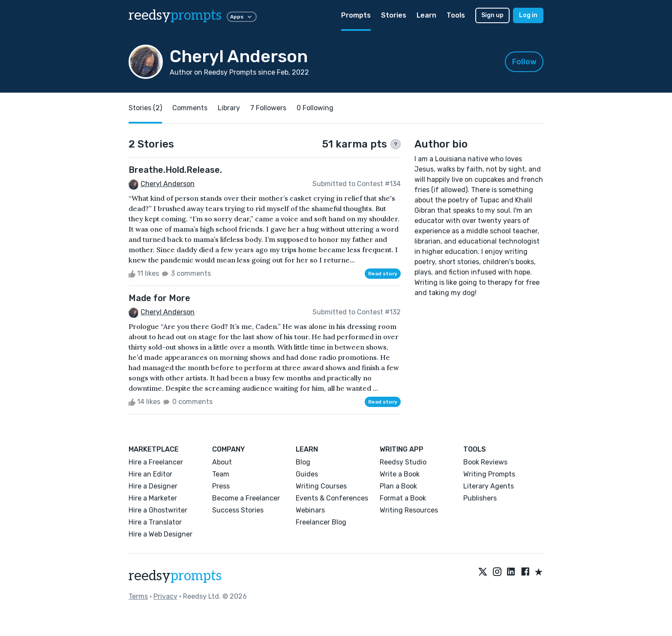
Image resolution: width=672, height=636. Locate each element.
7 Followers (268, 108)
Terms (138, 596)
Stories (394, 15)
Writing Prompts (489, 474)
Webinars (310, 510)
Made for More (159, 298)
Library (229, 108)
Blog (303, 462)
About (222, 462)
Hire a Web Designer (160, 534)
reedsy (175, 576)
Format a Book (403, 498)
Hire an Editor (150, 474)
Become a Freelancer (246, 498)
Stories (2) (145, 108)
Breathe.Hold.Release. (175, 170)
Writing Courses (321, 486)
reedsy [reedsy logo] (175, 15)
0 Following (315, 108)
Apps (242, 17)
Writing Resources (409, 510)
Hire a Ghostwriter (158, 510)
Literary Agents (489, 486)
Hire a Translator (155, 522)
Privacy (165, 596)
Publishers (480, 498)
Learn (426, 15)
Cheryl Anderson (168, 184)
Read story (383, 274)
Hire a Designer (153, 486)
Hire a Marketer (153, 498)
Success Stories (238, 510)
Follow (524, 62)
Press (221, 486)
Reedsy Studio (403, 462)
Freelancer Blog (321, 522)
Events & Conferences (332, 498)
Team (221, 474)
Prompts (356, 15)
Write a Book (400, 474)
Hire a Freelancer (156, 462)
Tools (456, 15)
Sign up (492, 15)
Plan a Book (398, 486)
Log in (528, 15)
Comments (190, 108)
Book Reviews (485, 462)
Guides (307, 474)
